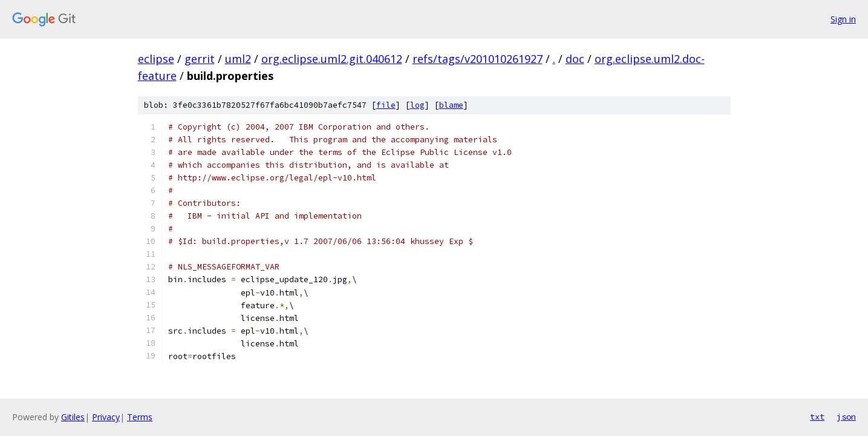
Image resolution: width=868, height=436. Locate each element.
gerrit (200, 59)
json (846, 417)
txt (817, 417)
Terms (140, 417)
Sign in (843, 19)
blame (451, 105)
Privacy (106, 417)
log (417, 105)
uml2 (238, 59)
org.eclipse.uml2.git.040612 (332, 59)
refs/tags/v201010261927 (478, 59)
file (386, 105)
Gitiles (73, 417)
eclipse (156, 59)
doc (575, 59)
